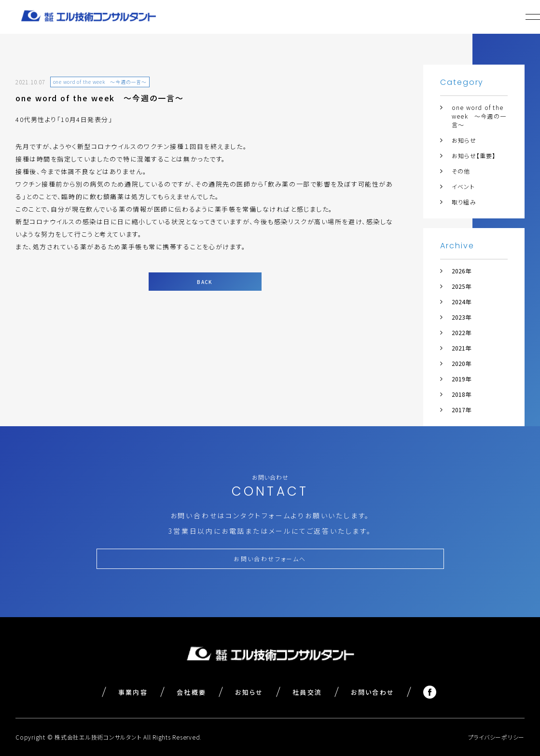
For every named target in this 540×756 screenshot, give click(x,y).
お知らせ (464, 140)
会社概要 (191, 692)
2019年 (461, 379)
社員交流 (307, 692)
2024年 (461, 302)
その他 (461, 171)
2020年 (461, 363)
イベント (463, 186)
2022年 (461, 332)
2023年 (461, 317)
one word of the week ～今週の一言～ (479, 116)
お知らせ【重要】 (474, 155)
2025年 (461, 286)
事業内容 (133, 692)
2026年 (461, 271)
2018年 (461, 394)
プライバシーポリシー (497, 737)
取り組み (464, 202)
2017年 (461, 410)
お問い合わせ (373, 692)
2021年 (461, 348)
